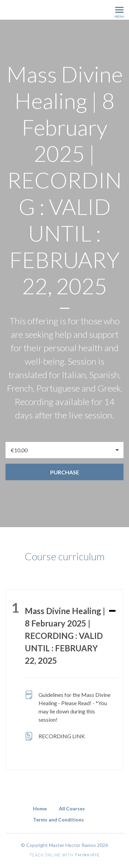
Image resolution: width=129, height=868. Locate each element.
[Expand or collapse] (112, 611)
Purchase (65, 472)
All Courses (72, 808)
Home (40, 808)
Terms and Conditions (58, 820)
